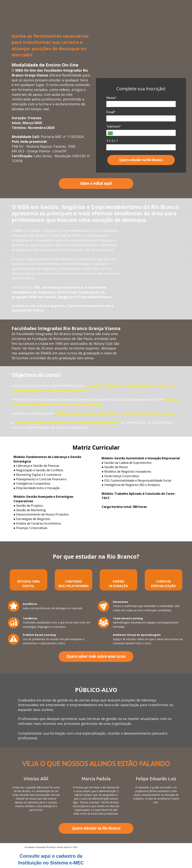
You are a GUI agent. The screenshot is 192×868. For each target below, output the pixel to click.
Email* (111, 112)
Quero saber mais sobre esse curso (96, 656)
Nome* (111, 98)
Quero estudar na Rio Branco (141, 160)
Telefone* (114, 126)
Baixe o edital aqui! (96, 183)
